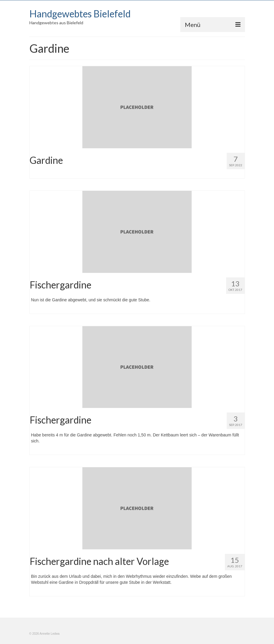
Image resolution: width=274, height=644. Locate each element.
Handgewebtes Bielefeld (80, 14)
